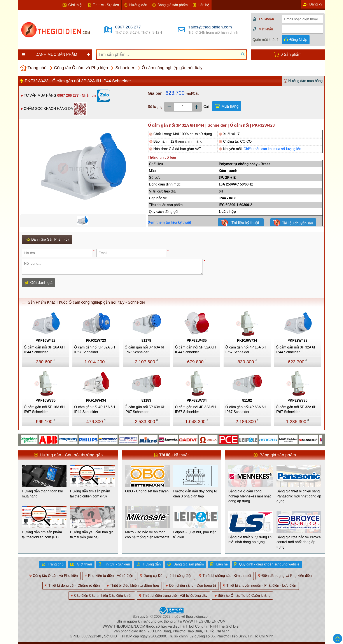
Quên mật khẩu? (265, 40)
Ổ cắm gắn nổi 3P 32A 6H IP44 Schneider (296, 350)
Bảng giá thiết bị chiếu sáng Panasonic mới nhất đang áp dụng (299, 496)
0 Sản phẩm (291, 54)
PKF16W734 (247, 340)
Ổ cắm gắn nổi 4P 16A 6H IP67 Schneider (246, 350)
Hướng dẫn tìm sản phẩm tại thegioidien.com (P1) (42, 535)
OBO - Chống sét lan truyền (147, 491)
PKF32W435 (197, 340)
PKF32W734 (197, 400)
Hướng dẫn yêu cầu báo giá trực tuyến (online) (92, 535)
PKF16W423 (45, 340)
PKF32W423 (297, 340)
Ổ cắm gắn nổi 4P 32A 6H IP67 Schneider (195, 409)
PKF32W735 (297, 400)
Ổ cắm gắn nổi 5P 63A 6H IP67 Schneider (145, 409)
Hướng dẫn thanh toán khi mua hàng (42, 494)
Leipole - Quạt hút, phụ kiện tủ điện (195, 535)
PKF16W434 (96, 400)
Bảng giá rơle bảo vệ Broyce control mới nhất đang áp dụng (299, 542)
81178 (146, 340)
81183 (146, 400)
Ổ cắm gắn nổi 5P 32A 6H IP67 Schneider (296, 409)
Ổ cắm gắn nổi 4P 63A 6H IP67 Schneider (246, 409)
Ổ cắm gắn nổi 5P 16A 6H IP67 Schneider (44, 409)
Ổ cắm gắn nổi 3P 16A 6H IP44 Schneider (44, 350)
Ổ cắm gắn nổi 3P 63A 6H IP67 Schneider (145, 350)
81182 (247, 400)
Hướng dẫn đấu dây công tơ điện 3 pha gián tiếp (195, 494)
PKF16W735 (45, 400)
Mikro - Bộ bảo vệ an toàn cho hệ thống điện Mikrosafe (147, 535)
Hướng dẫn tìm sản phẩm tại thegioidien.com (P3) (90, 494)
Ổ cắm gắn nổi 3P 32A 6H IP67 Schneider (95, 350)
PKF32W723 (96, 340)
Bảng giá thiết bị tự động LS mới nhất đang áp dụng (250, 540)
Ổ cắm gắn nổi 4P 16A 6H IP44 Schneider (95, 409)
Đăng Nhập (298, 40)
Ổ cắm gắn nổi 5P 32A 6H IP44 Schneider (195, 350)
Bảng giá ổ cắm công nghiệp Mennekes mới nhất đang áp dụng (249, 496)
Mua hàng (230, 106)
